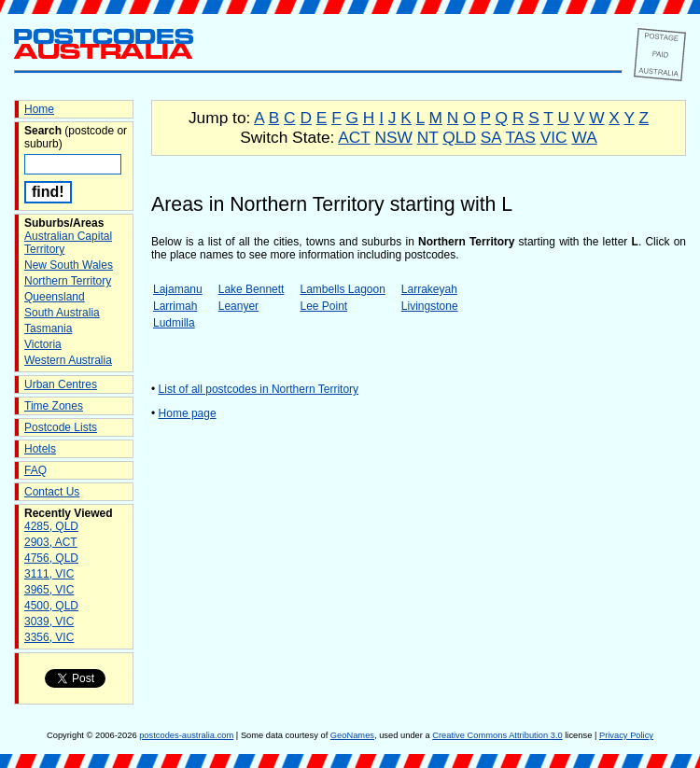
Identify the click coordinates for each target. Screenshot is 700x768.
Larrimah (175, 306)
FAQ (35, 470)
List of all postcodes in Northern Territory (259, 389)
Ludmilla (174, 323)
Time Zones (54, 406)
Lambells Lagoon (342, 289)
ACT (354, 137)
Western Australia (68, 360)
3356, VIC (49, 637)
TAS (520, 137)
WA (584, 137)
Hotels (40, 449)
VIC (554, 137)
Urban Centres (61, 384)
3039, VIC (49, 621)
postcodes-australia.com (186, 735)
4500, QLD (51, 606)
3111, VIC (49, 574)
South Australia (62, 313)
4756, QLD (51, 558)
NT (428, 137)
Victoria (43, 344)
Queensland (55, 297)
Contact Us (52, 492)
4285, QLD (51, 526)
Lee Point (323, 306)
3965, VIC (49, 590)
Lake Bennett (252, 289)
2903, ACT (51, 542)
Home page (188, 413)
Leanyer (238, 306)
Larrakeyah (429, 289)
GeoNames (352, 735)
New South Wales (69, 265)
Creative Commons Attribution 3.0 (497, 735)
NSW (393, 137)
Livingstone (430, 306)
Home (39, 109)
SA (491, 137)
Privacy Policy (626, 735)
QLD (459, 137)
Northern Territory (68, 281)
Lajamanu (178, 289)
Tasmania (48, 328)
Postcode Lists (61, 427)
